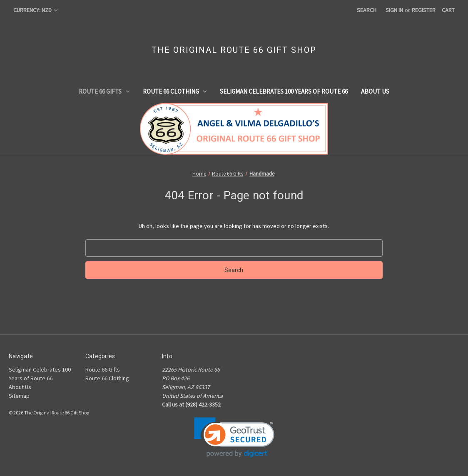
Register (424, 10)
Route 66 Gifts (104, 91)
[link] (234, 438)
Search (367, 10)
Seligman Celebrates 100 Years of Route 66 (284, 91)
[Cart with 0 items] (448, 10)
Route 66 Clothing (175, 91)
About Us (375, 91)
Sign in (394, 10)
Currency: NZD (35, 10)
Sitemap (19, 396)
